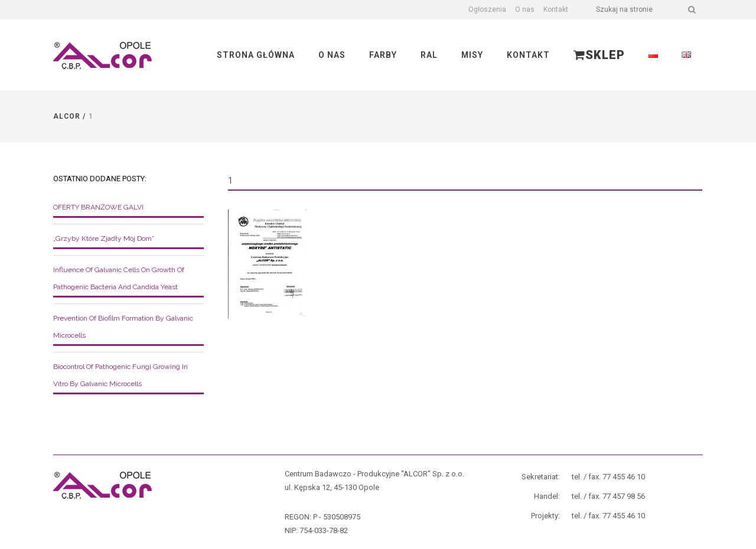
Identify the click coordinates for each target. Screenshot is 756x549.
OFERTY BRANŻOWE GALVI (98, 207)
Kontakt (556, 9)
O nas (525, 9)
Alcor (67, 116)
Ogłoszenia (487, 9)
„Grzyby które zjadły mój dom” (104, 238)
